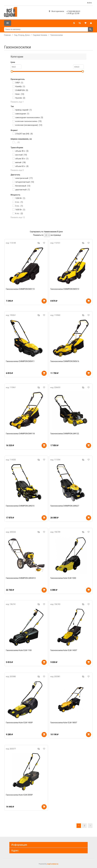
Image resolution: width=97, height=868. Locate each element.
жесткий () (21, 155)
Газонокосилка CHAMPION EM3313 (65, 289)
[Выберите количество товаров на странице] (47, 235)
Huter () (20, 94)
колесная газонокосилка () (28, 121)
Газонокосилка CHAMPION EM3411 (20, 361)
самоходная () (22, 114)
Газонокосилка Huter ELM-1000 (63, 578)
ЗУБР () (19, 83)
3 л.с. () (19, 206)
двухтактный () (23, 190)
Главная (7, 35)
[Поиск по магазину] (46, 29)
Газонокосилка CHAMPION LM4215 (20, 506)
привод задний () (23, 110)
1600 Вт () (20, 210)
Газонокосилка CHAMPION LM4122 (65, 434)
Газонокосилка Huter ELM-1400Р (19, 723)
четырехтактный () (25, 182)
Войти (89, 3)
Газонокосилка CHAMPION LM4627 (65, 506)
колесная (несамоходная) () (29, 125)
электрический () (24, 178)
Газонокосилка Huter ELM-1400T (64, 650)
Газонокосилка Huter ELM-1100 (19, 650)
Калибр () (20, 86)
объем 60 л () (22, 166)
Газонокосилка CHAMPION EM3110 (20, 289)
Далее (90, 826)
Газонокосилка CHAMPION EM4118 (20, 434)
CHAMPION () (22, 90)
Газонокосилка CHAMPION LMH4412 (21, 578)
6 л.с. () (19, 213)
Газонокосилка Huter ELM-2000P (19, 795)
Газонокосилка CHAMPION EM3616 (65, 361)
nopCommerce (53, 864)
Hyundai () (20, 98)
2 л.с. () (19, 202)
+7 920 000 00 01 (73, 11)
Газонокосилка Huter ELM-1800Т (64, 723)
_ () (17, 142)
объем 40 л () (22, 151)
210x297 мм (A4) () (24, 134)
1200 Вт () (20, 198)
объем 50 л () (22, 159)
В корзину (44, 301)
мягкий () (20, 162)
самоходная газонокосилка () (29, 117)
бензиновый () (23, 186)
